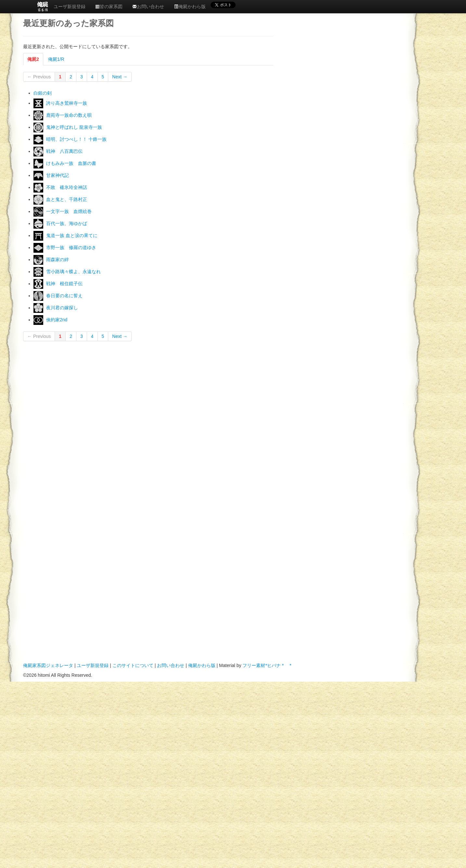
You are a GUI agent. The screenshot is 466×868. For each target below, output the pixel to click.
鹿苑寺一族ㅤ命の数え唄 (69, 115)
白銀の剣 (43, 93)
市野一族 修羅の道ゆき (71, 247)
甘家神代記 (58, 175)
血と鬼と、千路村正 (67, 199)
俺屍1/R (56, 59)
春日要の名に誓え (64, 296)
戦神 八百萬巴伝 (64, 151)
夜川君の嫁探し (62, 308)
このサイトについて (133, 665)
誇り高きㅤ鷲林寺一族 (67, 103)
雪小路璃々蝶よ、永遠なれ (73, 272)
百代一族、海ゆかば (67, 223)
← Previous (39, 77)
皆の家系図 (109, 7)
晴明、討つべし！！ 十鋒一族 (76, 139)
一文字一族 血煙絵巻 (69, 211)
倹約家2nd (57, 320)
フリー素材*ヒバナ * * (267, 665)
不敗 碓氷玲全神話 (67, 187)
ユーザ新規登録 (70, 7)
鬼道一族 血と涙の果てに (72, 235)
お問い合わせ (148, 7)
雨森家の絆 (58, 260)
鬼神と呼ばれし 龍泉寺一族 (74, 127)
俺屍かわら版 (190, 7)
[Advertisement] (318, 81)
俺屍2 (33, 59)
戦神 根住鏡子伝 (64, 284)
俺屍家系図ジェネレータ (48, 665)
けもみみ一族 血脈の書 (71, 163)
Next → (120, 77)
